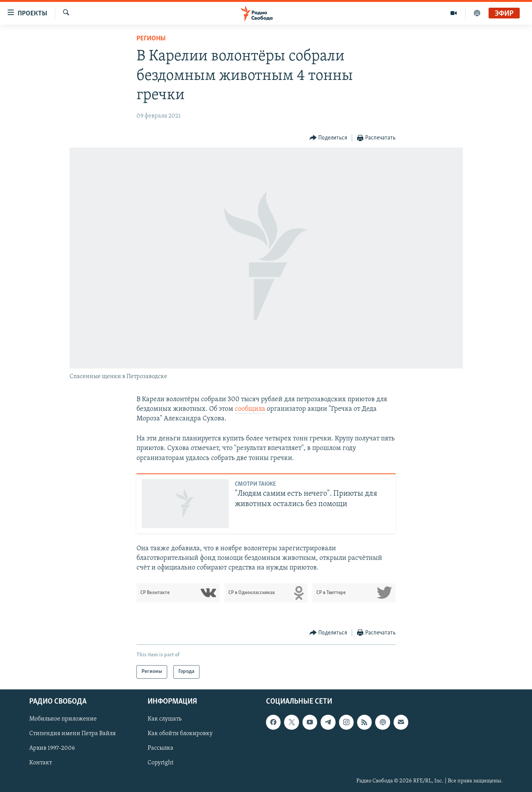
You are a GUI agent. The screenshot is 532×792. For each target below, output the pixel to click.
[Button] (328, 138)
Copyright (160, 763)
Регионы (151, 39)
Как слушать (165, 719)
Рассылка (160, 748)
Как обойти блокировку (180, 734)
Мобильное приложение (63, 719)
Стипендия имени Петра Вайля (72, 734)
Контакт (41, 763)
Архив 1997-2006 (52, 748)
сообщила (250, 409)
